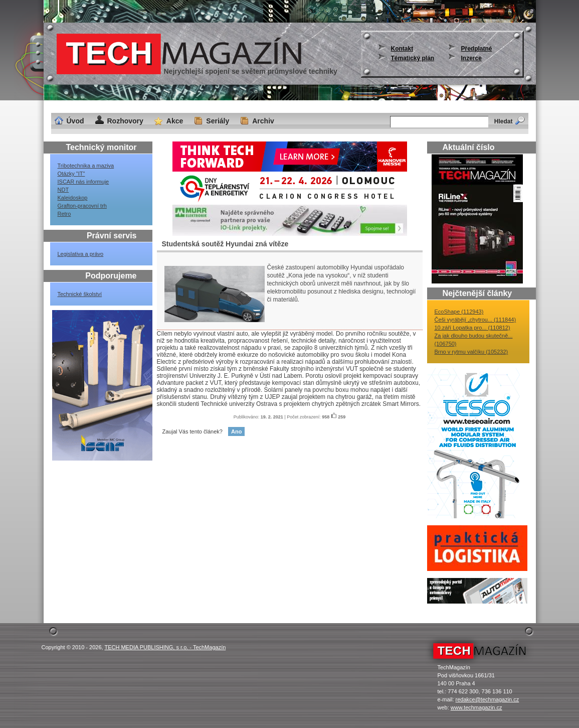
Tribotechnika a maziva (86, 166)
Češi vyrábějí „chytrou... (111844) (475, 320)
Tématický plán (413, 58)
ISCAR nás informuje (83, 182)
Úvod (75, 121)
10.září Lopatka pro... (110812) (472, 328)
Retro (64, 214)
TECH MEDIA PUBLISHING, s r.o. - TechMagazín (165, 647)
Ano (236, 431)
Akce (175, 121)
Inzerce (471, 58)
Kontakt (402, 49)
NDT (63, 190)
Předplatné (477, 49)
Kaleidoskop (73, 198)
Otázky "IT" (71, 174)
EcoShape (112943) (459, 312)
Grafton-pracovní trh (82, 206)
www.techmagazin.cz (476, 707)
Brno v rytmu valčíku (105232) (471, 352)
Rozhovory (125, 121)
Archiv (263, 121)
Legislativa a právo (81, 254)
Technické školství (80, 294)
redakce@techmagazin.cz (488, 699)
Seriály (218, 121)
